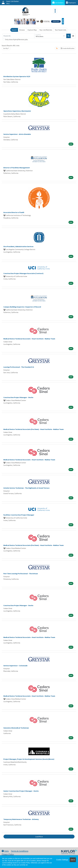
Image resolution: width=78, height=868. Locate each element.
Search (14, 30)
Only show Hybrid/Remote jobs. (17, 39)
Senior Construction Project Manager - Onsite (21, 791)
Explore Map (32, 30)
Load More (39, 837)
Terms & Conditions (20, 851)
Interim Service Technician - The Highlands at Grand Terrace (26, 488)
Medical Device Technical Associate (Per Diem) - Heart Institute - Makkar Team (34, 429)
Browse (22, 30)
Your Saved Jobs (61, 30)
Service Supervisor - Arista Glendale (17, 134)
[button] (73, 36)
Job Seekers (58, 3)
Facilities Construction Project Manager (19, 515)
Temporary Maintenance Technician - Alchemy (21, 819)
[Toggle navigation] (55, 11)
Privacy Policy (8, 854)
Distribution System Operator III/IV (17, 76)
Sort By (6, 48)
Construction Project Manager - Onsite (18, 397)
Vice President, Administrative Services (18, 246)
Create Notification (68, 48)
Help (5, 851)
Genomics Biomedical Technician (16, 728)
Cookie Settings (62, 860)
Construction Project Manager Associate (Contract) (23, 273)
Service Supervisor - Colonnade (15, 666)
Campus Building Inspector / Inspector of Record (22, 307)
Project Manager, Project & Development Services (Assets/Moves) (29, 759)
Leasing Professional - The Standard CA (19, 367)
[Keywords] (18, 36)
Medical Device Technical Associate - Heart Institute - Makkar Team (29, 339)
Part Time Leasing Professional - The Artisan (21, 574)
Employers (71, 3)
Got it (73, 860)
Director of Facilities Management (17, 168)
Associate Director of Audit (14, 212)
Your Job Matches (46, 30)
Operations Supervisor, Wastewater (17, 111)
